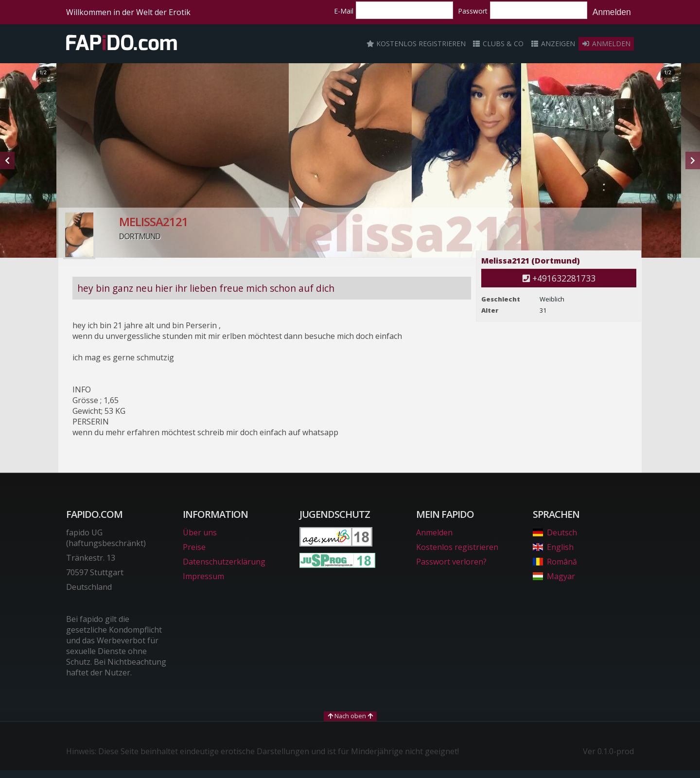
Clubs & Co (498, 44)
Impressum (203, 576)
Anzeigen (553, 44)
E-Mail (344, 11)
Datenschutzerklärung (224, 562)
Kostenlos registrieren (416, 44)
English (553, 547)
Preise (194, 547)
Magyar (554, 576)
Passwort (473, 11)
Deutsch (555, 532)
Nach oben (350, 716)
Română (555, 562)
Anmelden (612, 12)
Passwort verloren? (451, 562)
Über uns (200, 532)
